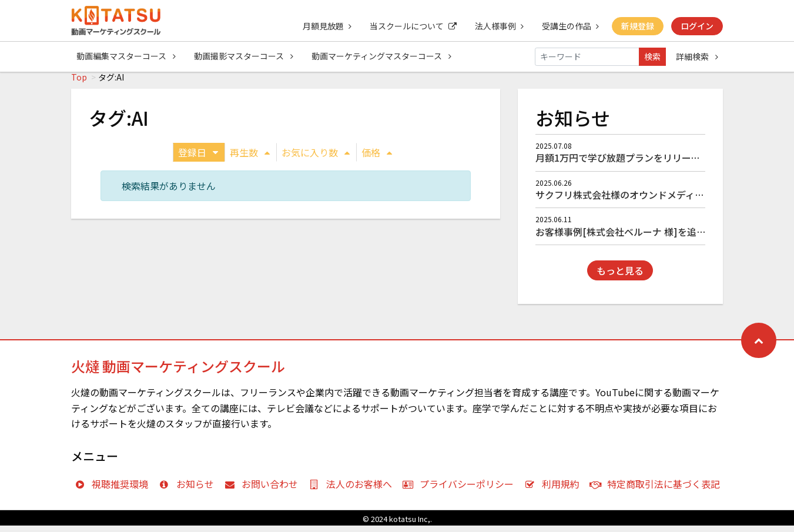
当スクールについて (411, 26)
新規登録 (637, 26)
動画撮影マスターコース (244, 56)
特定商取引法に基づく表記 (658, 490)
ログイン (697, 26)
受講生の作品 (569, 26)
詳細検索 (697, 56)
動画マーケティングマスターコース (383, 56)
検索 (652, 56)
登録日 (198, 159)
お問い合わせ (264, 490)
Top (79, 83)
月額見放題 (324, 26)
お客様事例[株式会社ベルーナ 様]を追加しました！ (644, 238)
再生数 (250, 159)
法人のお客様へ (353, 490)
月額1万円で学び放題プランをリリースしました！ (641, 164)
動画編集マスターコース (126, 56)
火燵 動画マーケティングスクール (178, 372)
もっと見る (620, 277)
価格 (377, 159)
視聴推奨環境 (114, 490)
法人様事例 (497, 26)
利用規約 (555, 490)
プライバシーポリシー (461, 490)
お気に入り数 (316, 159)
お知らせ (189, 490)
